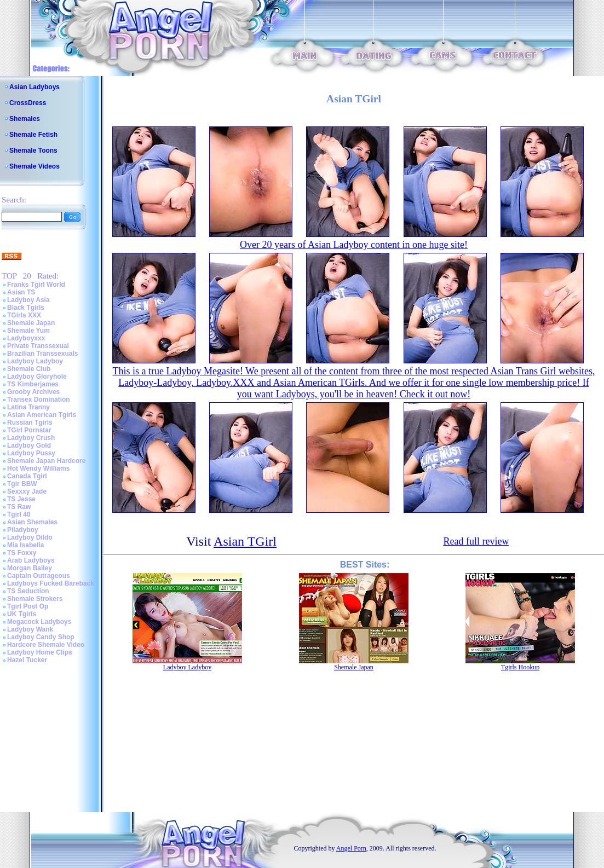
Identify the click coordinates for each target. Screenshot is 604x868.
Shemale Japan (31, 323)
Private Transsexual (38, 346)
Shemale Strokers (35, 599)
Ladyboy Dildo (30, 537)
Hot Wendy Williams (38, 468)
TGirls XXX (24, 315)
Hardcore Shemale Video (46, 645)
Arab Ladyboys (31, 560)
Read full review (476, 541)
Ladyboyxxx (26, 338)
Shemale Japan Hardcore (46, 461)
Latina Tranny (28, 407)
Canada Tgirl (27, 476)
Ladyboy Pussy (31, 453)
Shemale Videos (34, 166)
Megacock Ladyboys (39, 622)
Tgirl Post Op (28, 606)
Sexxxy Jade (27, 491)
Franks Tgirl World (36, 285)
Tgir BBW (22, 484)
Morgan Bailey (30, 568)
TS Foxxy (22, 553)
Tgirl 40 (19, 514)
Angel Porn (351, 848)
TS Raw (19, 507)
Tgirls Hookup (520, 667)
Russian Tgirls (30, 423)
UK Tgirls (22, 614)
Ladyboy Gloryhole (37, 377)
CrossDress (28, 103)
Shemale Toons (33, 151)
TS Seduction (28, 591)
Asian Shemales (32, 522)
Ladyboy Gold (29, 445)
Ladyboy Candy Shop (41, 637)
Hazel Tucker (27, 660)
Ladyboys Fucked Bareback (51, 583)
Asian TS (21, 292)
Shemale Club (29, 369)
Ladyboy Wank (30, 629)
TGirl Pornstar (29, 430)
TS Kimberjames (33, 384)
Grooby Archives (33, 392)
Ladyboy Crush (31, 438)
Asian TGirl (245, 541)
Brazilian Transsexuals (42, 354)
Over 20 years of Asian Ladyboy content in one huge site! (354, 245)
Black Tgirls (26, 308)
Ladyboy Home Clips (40, 652)
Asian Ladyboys (34, 87)
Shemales (25, 119)
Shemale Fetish (33, 135)
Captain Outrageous (39, 576)
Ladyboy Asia (28, 300)
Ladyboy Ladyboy (35, 361)
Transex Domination (39, 400)
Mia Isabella (25, 545)
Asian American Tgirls (42, 415)
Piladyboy (23, 530)
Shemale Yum (28, 331)
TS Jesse (21, 499)
